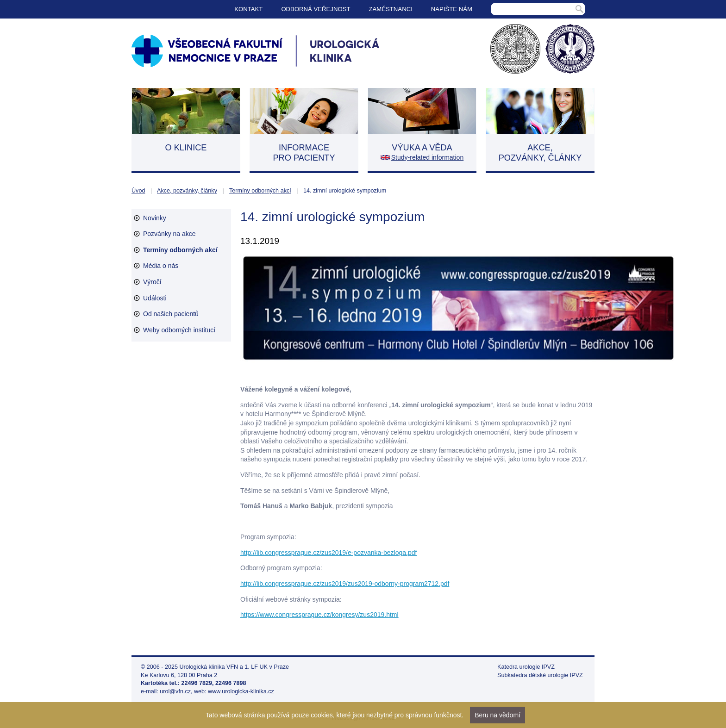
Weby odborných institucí (179, 330)
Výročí (152, 282)
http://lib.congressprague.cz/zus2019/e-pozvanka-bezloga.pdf (329, 553)
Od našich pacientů (171, 314)
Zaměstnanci (391, 9)
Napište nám (452, 9)
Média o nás (161, 266)
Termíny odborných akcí (260, 191)
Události (155, 298)
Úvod (138, 191)
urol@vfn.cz (175, 691)
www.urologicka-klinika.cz (241, 691)
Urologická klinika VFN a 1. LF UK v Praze (235, 667)
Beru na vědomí (498, 715)
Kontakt (248, 9)
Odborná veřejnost (316, 9)
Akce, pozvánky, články (187, 191)
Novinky (155, 218)
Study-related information (427, 157)
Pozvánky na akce (169, 234)
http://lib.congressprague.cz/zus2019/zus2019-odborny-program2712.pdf (345, 584)
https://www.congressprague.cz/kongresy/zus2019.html (319, 615)
